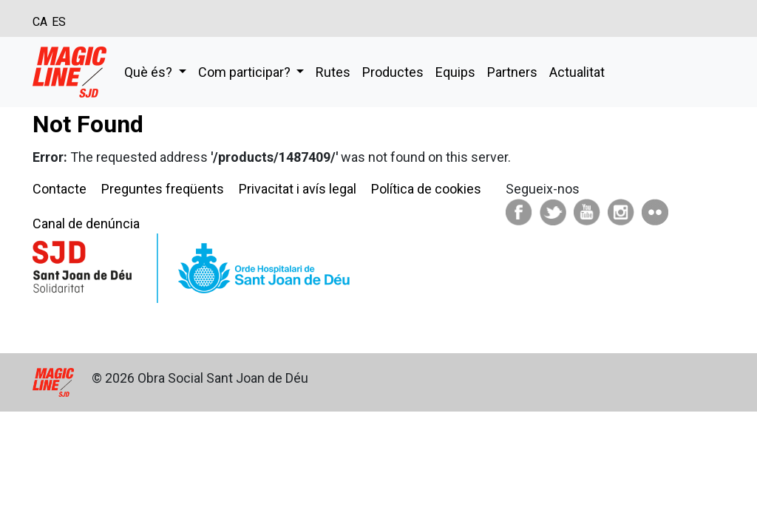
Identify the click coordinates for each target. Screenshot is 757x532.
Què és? (150, 72)
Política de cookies (426, 189)
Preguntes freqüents (163, 189)
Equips (455, 72)
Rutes (333, 72)
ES (59, 22)
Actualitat (577, 72)
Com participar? (246, 72)
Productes (393, 72)
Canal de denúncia (86, 224)
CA (40, 22)
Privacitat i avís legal (298, 189)
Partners (512, 72)
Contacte (60, 189)
